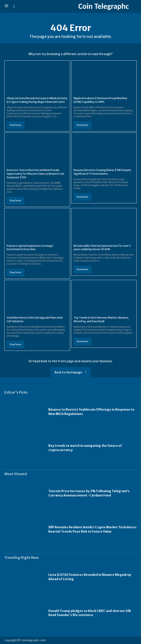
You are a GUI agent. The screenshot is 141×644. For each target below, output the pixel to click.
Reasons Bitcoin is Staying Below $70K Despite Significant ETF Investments (102, 172)
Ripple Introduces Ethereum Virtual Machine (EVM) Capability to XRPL (100, 100)
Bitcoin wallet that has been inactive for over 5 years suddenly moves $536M (102, 248)
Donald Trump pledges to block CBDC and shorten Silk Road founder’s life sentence (90, 613)
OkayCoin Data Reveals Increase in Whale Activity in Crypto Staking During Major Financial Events (37, 100)
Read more (16, 125)
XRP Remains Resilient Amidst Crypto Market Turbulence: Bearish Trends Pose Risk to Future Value (93, 529)
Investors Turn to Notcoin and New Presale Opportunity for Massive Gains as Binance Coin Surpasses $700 (35, 174)
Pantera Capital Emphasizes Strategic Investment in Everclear (30, 248)
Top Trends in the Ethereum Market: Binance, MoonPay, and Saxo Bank (101, 319)
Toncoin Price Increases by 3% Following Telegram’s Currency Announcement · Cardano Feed (89, 493)
